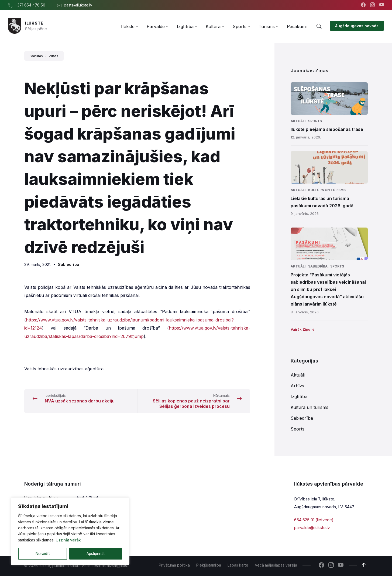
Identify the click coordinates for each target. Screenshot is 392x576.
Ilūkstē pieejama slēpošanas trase (327, 129)
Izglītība (299, 397)
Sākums (36, 56)
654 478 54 (88, 497)
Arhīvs (297, 386)
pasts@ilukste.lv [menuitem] (78, 5)
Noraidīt (43, 553)
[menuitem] (128, 26)
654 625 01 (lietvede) (314, 520)
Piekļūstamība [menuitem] (209, 565)
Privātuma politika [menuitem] (174, 565)
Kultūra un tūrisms (327, 190)
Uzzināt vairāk (68, 540)
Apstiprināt (96, 553)
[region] (70, 531)
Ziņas (54, 56)
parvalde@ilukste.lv (312, 528)
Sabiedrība (69, 264)
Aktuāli (298, 121)
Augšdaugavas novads (357, 26)
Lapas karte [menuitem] (238, 565)
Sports (315, 121)
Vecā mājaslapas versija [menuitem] (276, 565)
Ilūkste (34, 23)
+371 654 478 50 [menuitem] (30, 5)
